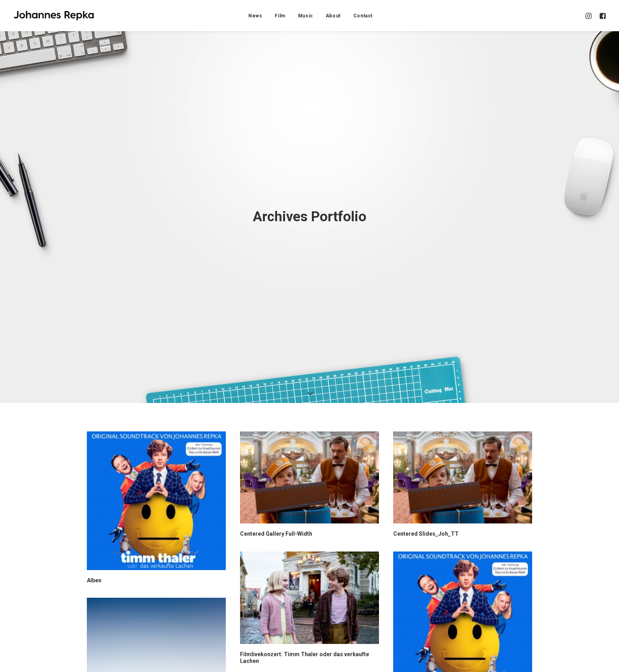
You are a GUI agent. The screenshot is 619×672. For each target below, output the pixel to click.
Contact (363, 16)
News (255, 16)
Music (306, 16)
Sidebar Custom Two (421, 651)
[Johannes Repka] (54, 16)
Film (280, 16)
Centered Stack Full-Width (121, 651)
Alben (94, 531)
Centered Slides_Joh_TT (426, 484)
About (333, 16)
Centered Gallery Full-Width (276, 484)
